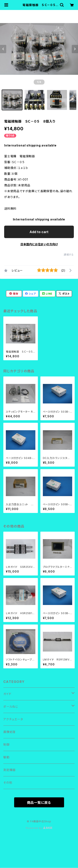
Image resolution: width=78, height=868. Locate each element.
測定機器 (9, 770)
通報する (69, 255)
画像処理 (9, 732)
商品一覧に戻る (39, 803)
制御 (6, 744)
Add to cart (39, 232)
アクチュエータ (13, 719)
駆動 (6, 757)
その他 (8, 783)
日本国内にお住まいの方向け (39, 244)
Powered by (39, 828)
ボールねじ (11, 706)
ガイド (7, 694)
